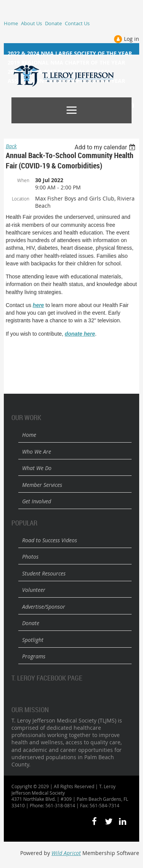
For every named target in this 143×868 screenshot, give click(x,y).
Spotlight (33, 640)
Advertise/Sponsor (44, 607)
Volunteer (34, 590)
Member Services (42, 485)
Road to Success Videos (50, 540)
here (39, 305)
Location (21, 199)
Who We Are (37, 452)
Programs (34, 656)
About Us (31, 23)
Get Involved (37, 501)
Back (11, 146)
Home (11, 23)
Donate (53, 23)
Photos (30, 557)
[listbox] (106, 147)
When (23, 180)
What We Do (37, 468)
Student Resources (44, 573)
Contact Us (77, 23)
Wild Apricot (66, 853)
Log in (132, 39)
